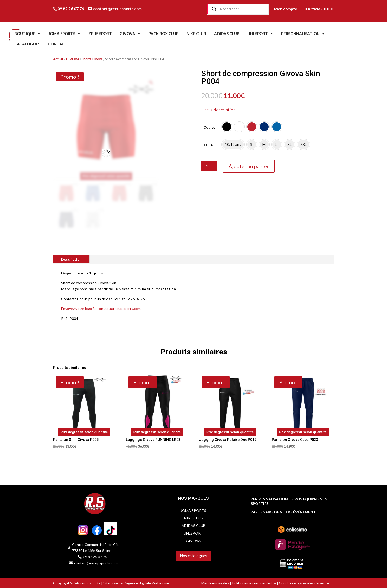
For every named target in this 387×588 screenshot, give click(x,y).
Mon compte (286, 9)
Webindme (160, 583)
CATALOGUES (27, 44)
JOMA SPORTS (64, 34)
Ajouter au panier (249, 166)
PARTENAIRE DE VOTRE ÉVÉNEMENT (283, 512)
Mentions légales (215, 583)
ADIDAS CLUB (227, 34)
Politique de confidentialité (254, 583)
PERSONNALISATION (303, 34)
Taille (208, 145)
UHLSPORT (260, 34)
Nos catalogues (193, 556)
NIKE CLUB (196, 34)
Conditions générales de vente (304, 583)
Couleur (210, 127)
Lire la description (218, 110)
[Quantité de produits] (209, 166)
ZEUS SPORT (100, 34)
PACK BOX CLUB (164, 34)
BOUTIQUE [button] (27, 34)
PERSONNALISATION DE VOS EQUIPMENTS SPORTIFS (289, 501)
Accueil (58, 59)
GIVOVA (130, 34)
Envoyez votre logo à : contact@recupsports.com (101, 309)
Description (71, 259)
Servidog (159, 566)
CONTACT (58, 44)
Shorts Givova (92, 59)
